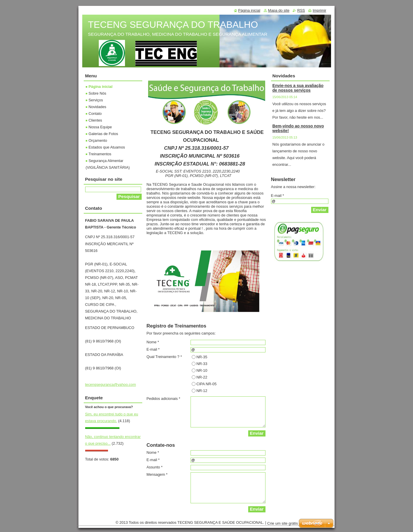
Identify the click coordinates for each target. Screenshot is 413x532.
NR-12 (202, 391)
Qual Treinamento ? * (164, 357)
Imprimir (319, 10)
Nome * (153, 342)
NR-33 (202, 364)
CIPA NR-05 (206, 384)
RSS (301, 10)
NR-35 (202, 357)
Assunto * (155, 467)
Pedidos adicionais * (163, 399)
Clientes (95, 120)
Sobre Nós (97, 93)
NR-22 (202, 377)
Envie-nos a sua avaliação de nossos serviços (298, 88)
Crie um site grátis (283, 523)
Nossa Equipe (100, 127)
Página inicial (101, 87)
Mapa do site (279, 10)
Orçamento (98, 140)
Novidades (97, 107)
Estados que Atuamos (107, 147)
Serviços (96, 100)
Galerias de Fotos (103, 134)
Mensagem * (157, 474)
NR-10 (202, 370)
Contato (95, 114)
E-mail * (153, 349)
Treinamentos (100, 154)
